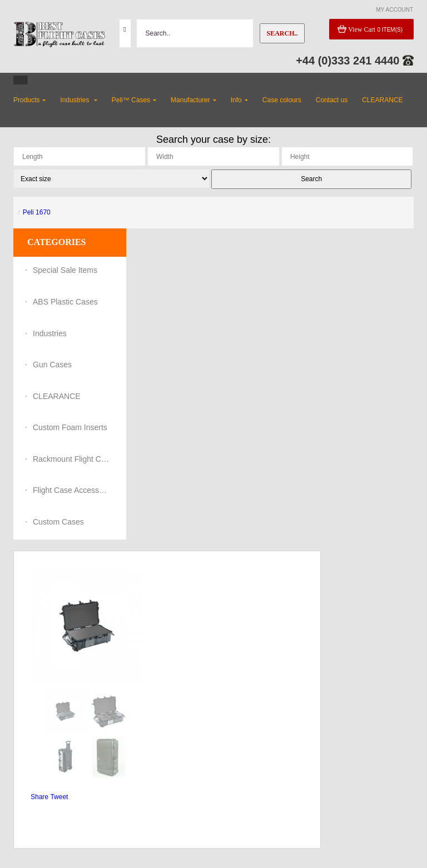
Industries (50, 333)
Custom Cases (58, 522)
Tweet (59, 797)
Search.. (282, 33)
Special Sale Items (65, 270)
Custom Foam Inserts (70, 427)
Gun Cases (52, 365)
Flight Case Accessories (72, 490)
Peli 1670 (37, 212)
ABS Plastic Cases (65, 302)
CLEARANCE (57, 396)
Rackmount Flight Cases (72, 459)
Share (39, 797)
